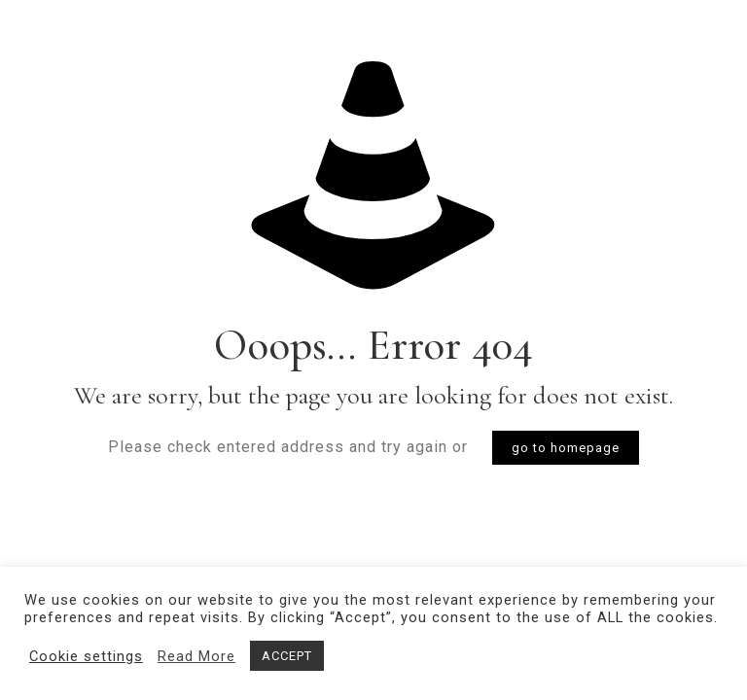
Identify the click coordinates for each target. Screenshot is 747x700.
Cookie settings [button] (86, 656)
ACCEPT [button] (287, 656)
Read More (196, 656)
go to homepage (566, 448)
